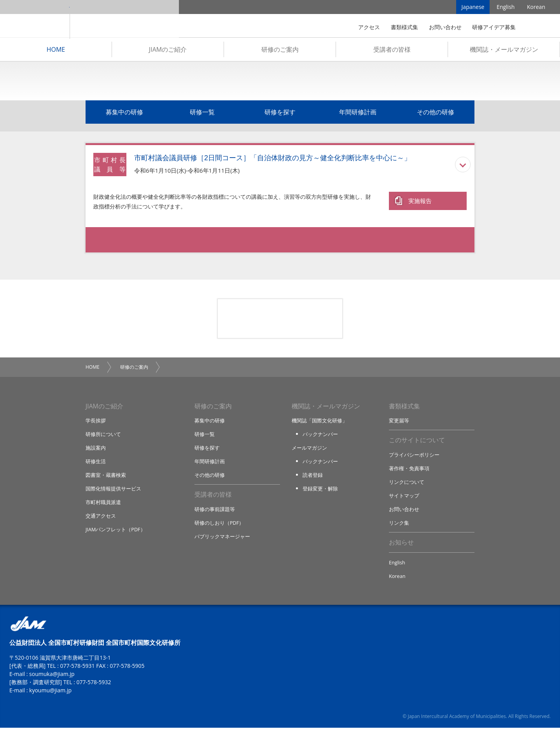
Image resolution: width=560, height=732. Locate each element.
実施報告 (420, 201)
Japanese (473, 8)
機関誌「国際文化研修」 (319, 422)
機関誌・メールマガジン (504, 51)
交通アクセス (101, 519)
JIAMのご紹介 (168, 51)
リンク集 (399, 526)
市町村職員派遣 (103, 505)
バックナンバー (320, 436)
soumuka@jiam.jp (52, 678)
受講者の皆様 (392, 51)
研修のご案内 (280, 51)
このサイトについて (417, 443)
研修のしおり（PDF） (219, 526)
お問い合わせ (445, 27)
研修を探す (280, 114)
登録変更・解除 (320, 492)
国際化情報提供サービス (113, 492)
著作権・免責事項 (409, 471)
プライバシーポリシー (414, 457)
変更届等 (399, 422)
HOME (56, 51)
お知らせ (401, 546)
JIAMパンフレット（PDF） (116, 533)
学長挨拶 (96, 422)
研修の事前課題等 (215, 512)
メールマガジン (309, 450)
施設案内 (96, 450)
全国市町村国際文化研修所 (124, 19)
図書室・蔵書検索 (106, 478)
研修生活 (96, 464)
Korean (536, 8)
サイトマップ (404, 498)
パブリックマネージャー (222, 540)
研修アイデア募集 (494, 27)
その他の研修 (436, 114)
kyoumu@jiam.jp (50, 694)
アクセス (369, 27)
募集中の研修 (124, 114)
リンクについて (407, 485)
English (506, 8)
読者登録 (313, 478)
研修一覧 (202, 114)
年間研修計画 (358, 114)
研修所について (103, 436)
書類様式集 (404, 27)
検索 (534, 27)
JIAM (35, 19)
